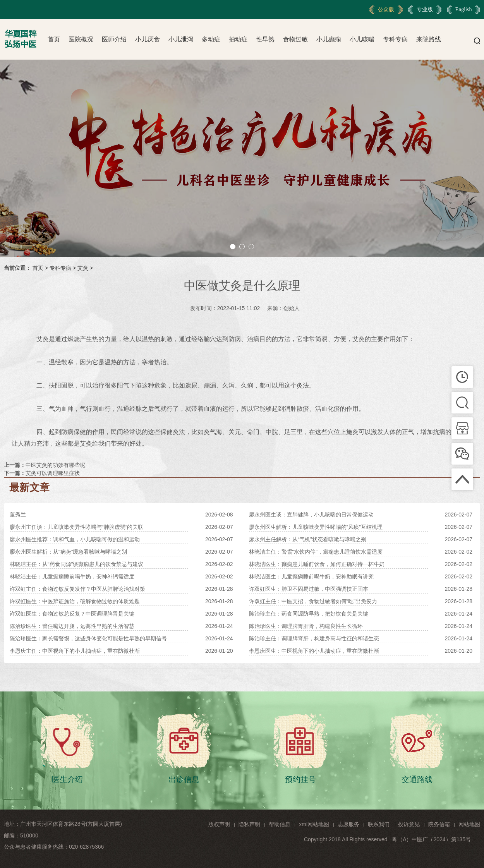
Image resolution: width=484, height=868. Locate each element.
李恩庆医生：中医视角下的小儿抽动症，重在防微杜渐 (314, 651)
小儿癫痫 (329, 39)
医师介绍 (114, 39)
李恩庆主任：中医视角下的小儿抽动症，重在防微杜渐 (75, 651)
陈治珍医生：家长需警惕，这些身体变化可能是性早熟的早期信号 (88, 638)
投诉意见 (409, 824)
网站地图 (469, 824)
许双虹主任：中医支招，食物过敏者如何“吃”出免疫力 (313, 601)
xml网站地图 (314, 824)
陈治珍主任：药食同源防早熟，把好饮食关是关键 (309, 614)
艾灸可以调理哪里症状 (53, 473)
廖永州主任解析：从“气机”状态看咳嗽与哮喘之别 (308, 539)
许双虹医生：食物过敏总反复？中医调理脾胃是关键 (72, 614)
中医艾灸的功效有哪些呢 (55, 465)
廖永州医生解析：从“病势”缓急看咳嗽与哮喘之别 (68, 552)
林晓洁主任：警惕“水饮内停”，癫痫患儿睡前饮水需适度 (316, 552)
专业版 (425, 9)
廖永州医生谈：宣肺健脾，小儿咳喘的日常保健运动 (311, 515)
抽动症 (238, 39)
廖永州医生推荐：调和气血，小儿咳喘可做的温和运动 (75, 539)
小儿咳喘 (362, 39)
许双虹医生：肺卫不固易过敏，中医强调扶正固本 (309, 589)
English (464, 9)
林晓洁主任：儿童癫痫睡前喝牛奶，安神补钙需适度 (72, 576)
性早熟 (265, 39)
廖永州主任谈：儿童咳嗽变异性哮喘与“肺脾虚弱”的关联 (76, 527)
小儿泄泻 (181, 39)
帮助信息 (280, 824)
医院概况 (81, 39)
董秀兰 (18, 515)
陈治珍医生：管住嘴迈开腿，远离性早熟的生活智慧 (72, 626)
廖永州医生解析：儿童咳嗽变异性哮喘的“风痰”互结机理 (316, 527)
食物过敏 (295, 39)
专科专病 (395, 39)
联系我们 (379, 824)
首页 (54, 39)
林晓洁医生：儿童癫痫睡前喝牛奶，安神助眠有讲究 (311, 576)
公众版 (386, 9)
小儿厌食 (148, 39)
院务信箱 (439, 824)
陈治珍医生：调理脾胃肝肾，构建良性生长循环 (306, 626)
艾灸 (83, 268)
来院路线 (429, 39)
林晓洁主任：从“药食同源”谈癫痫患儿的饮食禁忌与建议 (76, 564)
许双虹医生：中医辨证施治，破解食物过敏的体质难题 (75, 601)
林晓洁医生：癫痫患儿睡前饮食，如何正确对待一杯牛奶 (317, 564)
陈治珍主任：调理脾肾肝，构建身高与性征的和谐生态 (314, 638)
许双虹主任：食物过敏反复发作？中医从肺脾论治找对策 (77, 589)
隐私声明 (249, 824)
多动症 (211, 39)
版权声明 (219, 824)
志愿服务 (348, 824)
